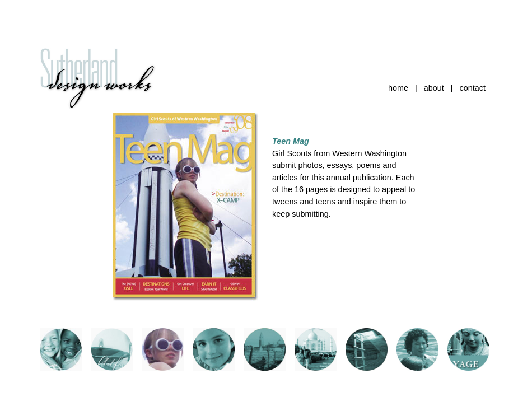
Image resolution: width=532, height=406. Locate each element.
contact (473, 88)
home (398, 88)
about (434, 88)
